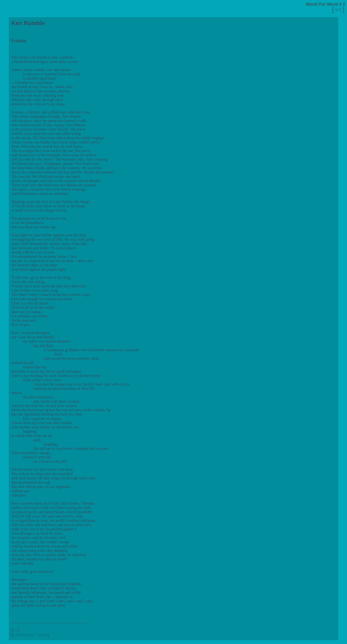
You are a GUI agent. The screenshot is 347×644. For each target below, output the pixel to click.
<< (338, 10)
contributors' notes (30, 635)
